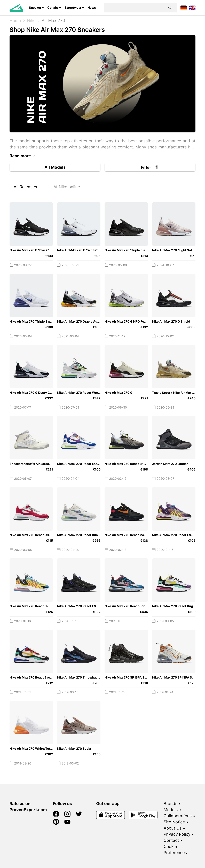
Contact (171, 840)
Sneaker (35, 8)
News (92, 8)
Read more (23, 156)
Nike (31, 21)
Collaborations (178, 816)
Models (171, 810)
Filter (150, 167)
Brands (171, 804)
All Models (55, 167)
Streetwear (73, 8)
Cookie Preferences (175, 850)
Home (15, 21)
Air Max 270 (53, 21)
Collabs (53, 8)
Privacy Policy (177, 834)
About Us (173, 828)
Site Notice (174, 822)
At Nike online (67, 187)
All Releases (25, 187)
